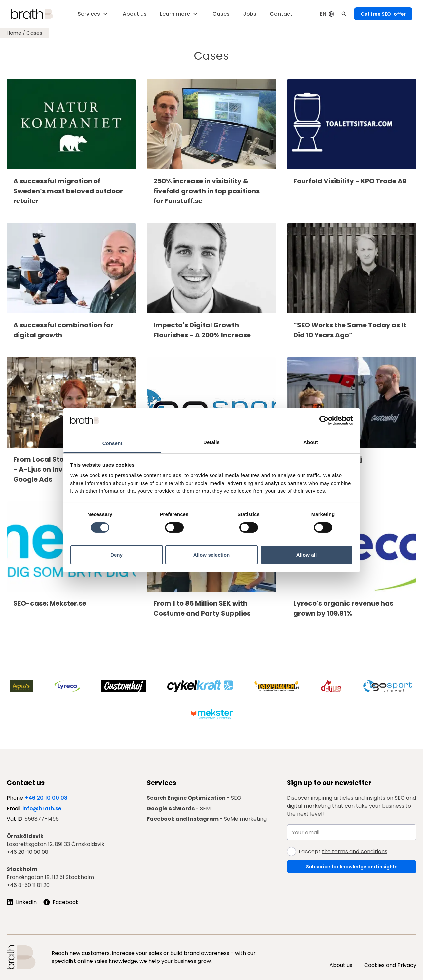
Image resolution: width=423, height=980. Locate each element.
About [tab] (311, 442)
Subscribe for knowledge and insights (352, 867)
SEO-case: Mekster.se (50, 603)
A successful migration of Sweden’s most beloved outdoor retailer (68, 191)
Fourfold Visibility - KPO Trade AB (350, 181)
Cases (34, 33)
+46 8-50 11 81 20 (28, 885)
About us (341, 965)
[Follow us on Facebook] (61, 902)
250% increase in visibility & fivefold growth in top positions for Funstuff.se (207, 191)
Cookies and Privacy (390, 965)
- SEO (194, 798)
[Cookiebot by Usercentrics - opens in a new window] (324, 420)
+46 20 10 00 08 (46, 798)
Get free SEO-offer (383, 14)
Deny (116, 555)
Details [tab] (211, 442)
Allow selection (212, 555)
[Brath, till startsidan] (32, 14)
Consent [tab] (113, 443)
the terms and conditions (355, 851)
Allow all (307, 555)
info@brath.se (42, 808)
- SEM (179, 808)
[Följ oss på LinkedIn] (22, 902)
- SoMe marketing (207, 819)
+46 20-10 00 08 (27, 852)
